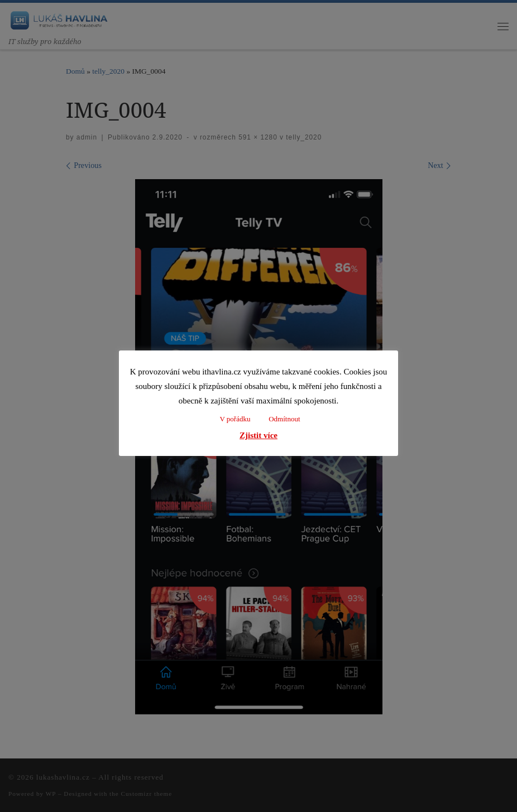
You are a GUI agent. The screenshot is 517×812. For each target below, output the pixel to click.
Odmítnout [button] (284, 419)
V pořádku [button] (235, 419)
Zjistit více (258, 435)
